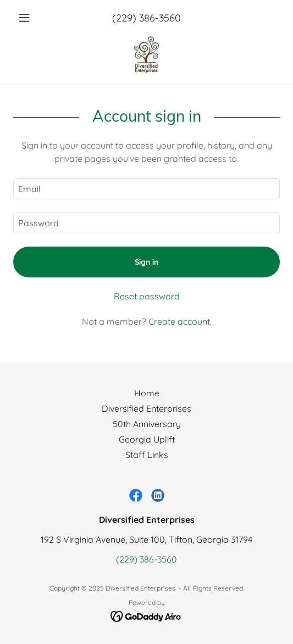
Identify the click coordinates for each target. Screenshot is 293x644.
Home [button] (147, 393)
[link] (147, 55)
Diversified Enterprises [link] (146, 408)
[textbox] (146, 189)
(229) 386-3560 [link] (146, 18)
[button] (33, 18)
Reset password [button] (147, 296)
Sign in (146, 262)
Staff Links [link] (147, 455)
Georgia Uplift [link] (147, 439)
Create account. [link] (180, 321)
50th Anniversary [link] (147, 424)
